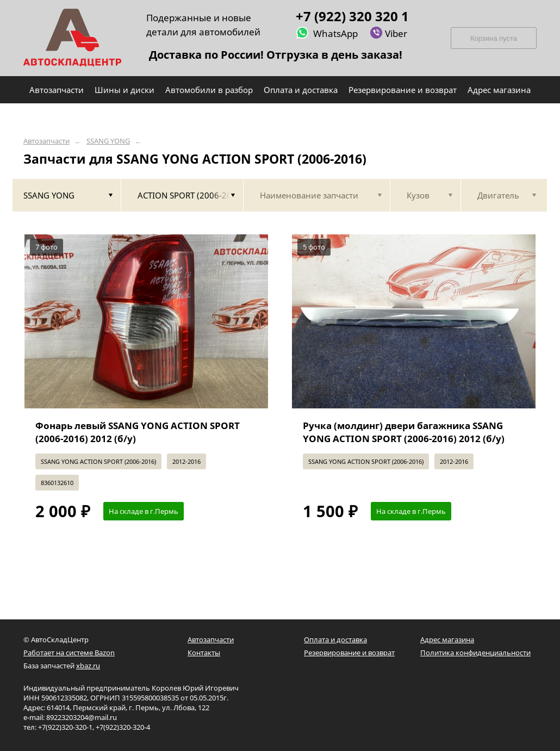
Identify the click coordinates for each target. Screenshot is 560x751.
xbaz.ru (88, 666)
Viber (388, 33)
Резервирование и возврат (349, 653)
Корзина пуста (494, 38)
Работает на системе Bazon (69, 653)
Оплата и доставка (335, 640)
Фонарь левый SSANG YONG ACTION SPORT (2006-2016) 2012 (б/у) (138, 432)
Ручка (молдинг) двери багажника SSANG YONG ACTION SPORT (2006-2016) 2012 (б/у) (404, 432)
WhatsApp (327, 33)
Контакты (204, 653)
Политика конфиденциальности (475, 653)
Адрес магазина (447, 640)
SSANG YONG (108, 141)
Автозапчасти (46, 141)
